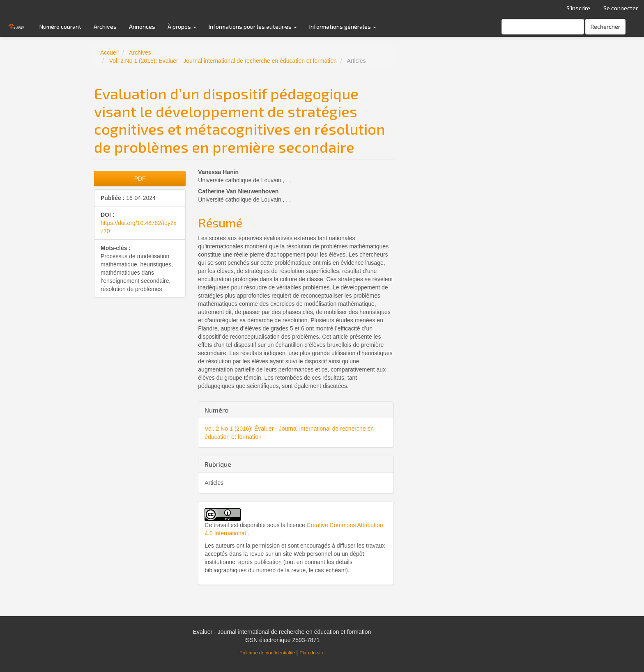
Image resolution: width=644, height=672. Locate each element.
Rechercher (605, 26)
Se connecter (621, 8)
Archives (105, 26)
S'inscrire (578, 8)
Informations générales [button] (343, 26)
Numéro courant (60, 26)
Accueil (109, 53)
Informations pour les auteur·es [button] (253, 26)
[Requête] (543, 27)
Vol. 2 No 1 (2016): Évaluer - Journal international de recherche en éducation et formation (223, 61)
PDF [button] (140, 179)
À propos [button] (182, 26)
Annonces (142, 26)
